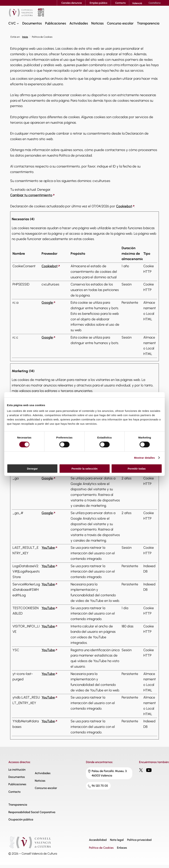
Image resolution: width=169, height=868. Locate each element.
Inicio (25, 37)
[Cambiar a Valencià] (137, 3)
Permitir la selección (84, 468)
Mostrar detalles (144, 458)
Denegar (32, 468)
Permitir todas (137, 468)
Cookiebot (124, 206)
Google (47, 303)
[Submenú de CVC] (18, 23)
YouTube (48, 548)
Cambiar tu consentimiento (31, 195)
